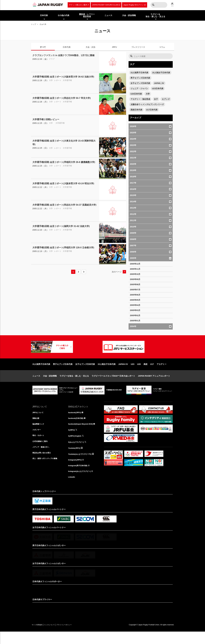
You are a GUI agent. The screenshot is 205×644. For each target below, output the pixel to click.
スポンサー (37, 440)
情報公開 (36, 428)
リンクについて (55, 637)
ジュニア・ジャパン (139, 88)
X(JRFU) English (76, 446)
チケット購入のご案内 (78, 5)
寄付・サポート (39, 446)
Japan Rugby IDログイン (134, 5)
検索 (153, 5)
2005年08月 (135, 284)
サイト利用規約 (39, 637)
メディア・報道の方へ (42, 459)
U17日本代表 (152, 110)
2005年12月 (135, 264)
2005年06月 (135, 295)
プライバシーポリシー (74, 637)
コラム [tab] (162, 47)
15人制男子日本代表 (139, 73)
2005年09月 (135, 279)
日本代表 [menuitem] (44, 15)
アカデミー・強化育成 (140, 99)
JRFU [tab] (114, 47)
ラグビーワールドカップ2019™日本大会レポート (113, 385)
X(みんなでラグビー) (77, 452)
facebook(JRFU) (76, 422)
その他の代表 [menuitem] (63, 15)
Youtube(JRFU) (75, 459)
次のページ (117, 272)
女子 (156, 99)
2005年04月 (135, 305)
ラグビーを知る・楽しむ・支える (74, 385)
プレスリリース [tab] (138, 47)
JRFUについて (39, 422)
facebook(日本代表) (77, 428)
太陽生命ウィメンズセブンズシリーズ (147, 104)
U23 (133, 373)
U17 (152, 373)
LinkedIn (72, 489)
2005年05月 (135, 300)
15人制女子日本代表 (161, 73)
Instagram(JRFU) (76, 471)
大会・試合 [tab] (91, 47)
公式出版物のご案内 (41, 452)
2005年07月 (135, 290)
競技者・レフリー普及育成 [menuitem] (87, 15)
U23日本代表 (158, 88)
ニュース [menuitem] (108, 15)
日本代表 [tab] (67, 47)
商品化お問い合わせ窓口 (43, 465)
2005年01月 (135, 321)
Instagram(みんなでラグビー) (81, 483)
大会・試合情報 (50, 385)
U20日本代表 (136, 94)
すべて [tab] (43, 47)
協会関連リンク (39, 434)
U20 (139, 373)
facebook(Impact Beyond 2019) (83, 434)
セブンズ (166, 99)
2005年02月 (135, 315)
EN (172, 6)
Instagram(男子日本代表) (79, 477)
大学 (148, 94)
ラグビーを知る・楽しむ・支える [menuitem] (155, 15)
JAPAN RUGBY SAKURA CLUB (105, 5)
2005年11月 (135, 269)
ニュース (36, 385)
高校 (145, 373)
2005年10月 (135, 274)
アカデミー (162, 373)
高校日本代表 (136, 110)
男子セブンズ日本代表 (140, 78)
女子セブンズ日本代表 (140, 83)
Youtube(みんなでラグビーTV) (82, 465)
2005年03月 (135, 310)
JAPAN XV (123, 373)
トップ (34, 24)
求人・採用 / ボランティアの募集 (47, 471)
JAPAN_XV (159, 83)
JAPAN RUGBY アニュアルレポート (154, 385)
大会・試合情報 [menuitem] (129, 15)
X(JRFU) (72, 440)
